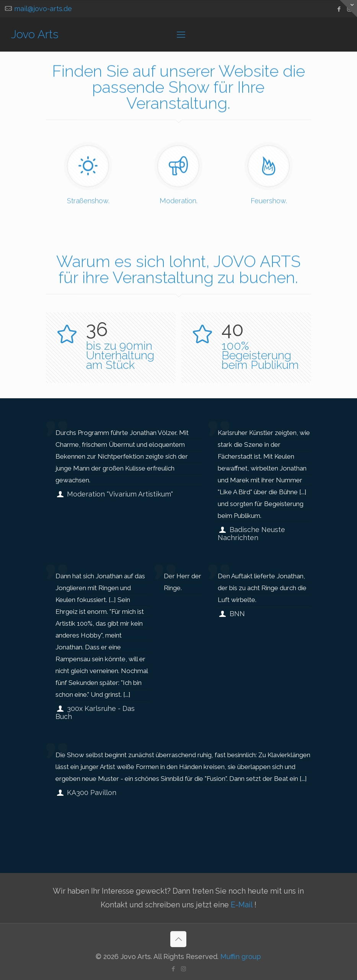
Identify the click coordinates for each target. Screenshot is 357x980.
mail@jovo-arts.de (43, 9)
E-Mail (243, 905)
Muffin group (241, 956)
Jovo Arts (35, 34)
